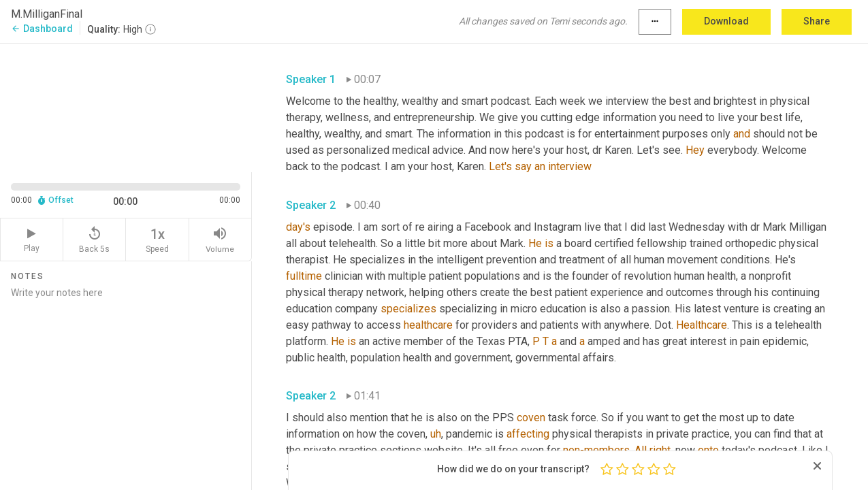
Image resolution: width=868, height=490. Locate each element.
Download (726, 21)
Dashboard (42, 29)
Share (817, 21)
